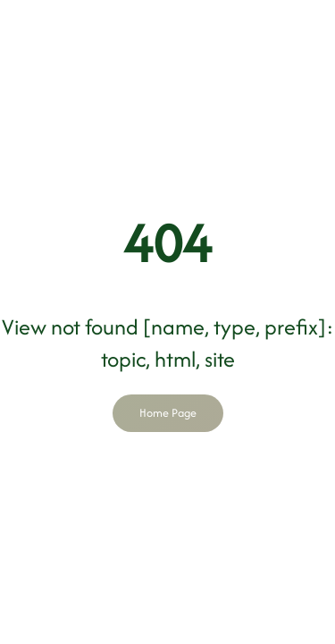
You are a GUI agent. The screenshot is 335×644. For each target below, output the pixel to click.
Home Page (168, 413)
